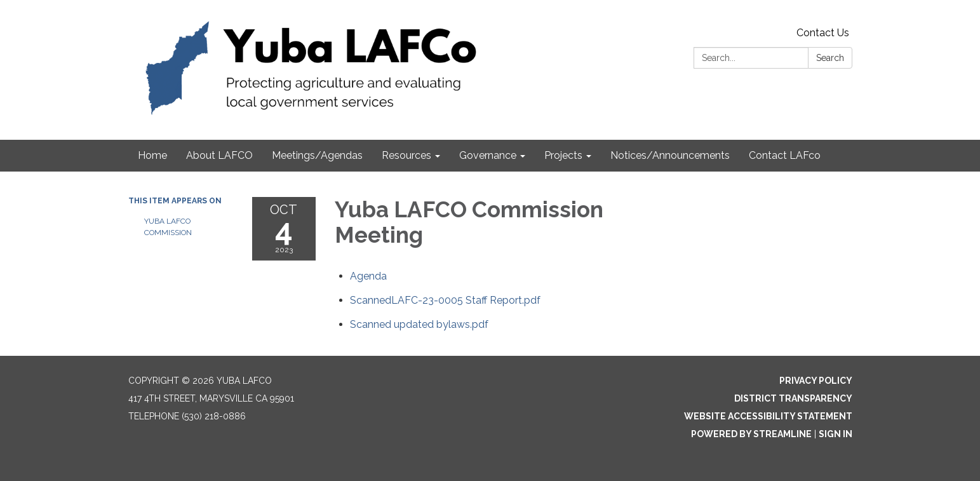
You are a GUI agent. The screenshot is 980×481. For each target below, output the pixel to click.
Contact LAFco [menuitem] (785, 155)
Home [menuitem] (152, 155)
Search (830, 58)
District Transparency (793, 398)
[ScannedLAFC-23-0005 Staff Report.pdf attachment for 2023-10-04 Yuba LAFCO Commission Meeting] (445, 300)
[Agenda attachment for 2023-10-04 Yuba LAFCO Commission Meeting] (368, 276)
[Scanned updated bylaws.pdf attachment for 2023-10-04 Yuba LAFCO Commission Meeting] (419, 324)
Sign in (836, 434)
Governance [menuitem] (488, 155)
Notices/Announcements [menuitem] (670, 155)
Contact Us (823, 33)
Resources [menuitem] (406, 155)
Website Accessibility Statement (768, 416)
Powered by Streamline (751, 434)
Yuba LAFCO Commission (169, 227)
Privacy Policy (816, 381)
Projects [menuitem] (563, 155)
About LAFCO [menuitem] (219, 155)
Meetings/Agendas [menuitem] (317, 155)
